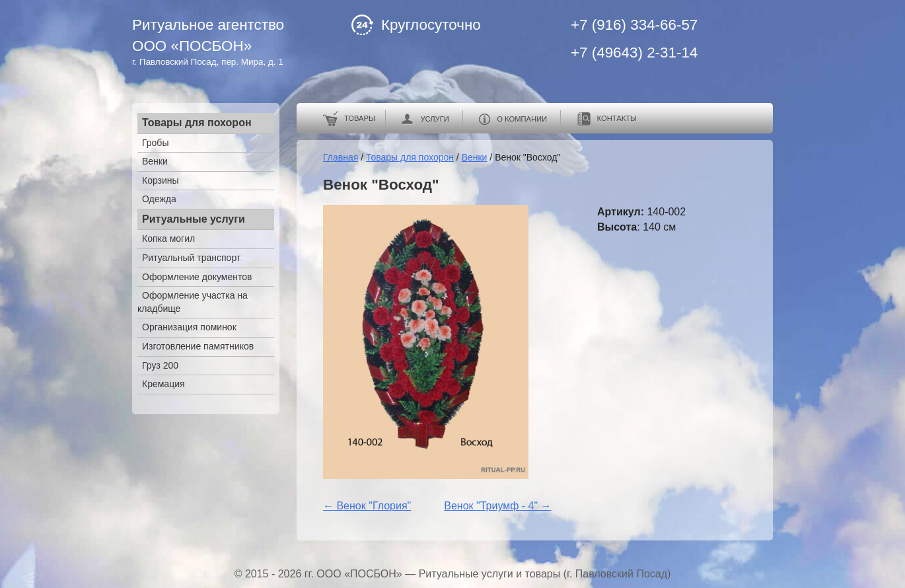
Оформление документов (197, 277)
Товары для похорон (197, 123)
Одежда (159, 199)
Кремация (163, 384)
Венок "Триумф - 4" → (497, 506)
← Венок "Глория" (367, 506)
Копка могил (168, 239)
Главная (341, 157)
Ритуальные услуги (194, 219)
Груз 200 (160, 365)
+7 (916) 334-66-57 (634, 25)
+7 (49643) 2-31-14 (634, 53)
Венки (155, 161)
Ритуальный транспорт (191, 258)
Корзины (161, 180)
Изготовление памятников (198, 346)
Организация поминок (189, 327)
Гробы (155, 143)
